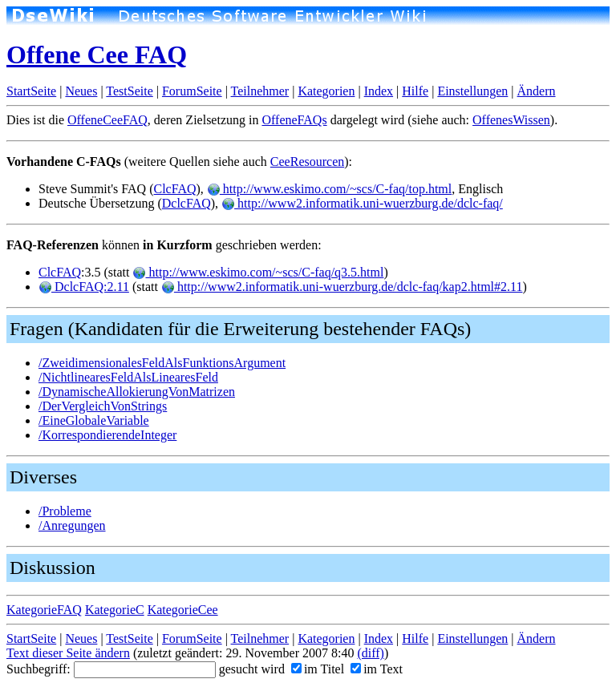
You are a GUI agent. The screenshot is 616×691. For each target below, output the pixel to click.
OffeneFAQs (294, 120)
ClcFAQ (174, 189)
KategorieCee (183, 610)
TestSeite (129, 91)
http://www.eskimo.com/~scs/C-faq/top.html (329, 189)
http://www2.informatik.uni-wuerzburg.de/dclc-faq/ (362, 203)
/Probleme (65, 511)
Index (379, 91)
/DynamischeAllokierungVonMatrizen (137, 392)
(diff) (370, 653)
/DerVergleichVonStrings (103, 406)
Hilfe (415, 91)
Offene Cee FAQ (97, 55)
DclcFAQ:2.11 (84, 287)
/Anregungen (72, 525)
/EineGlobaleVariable (94, 420)
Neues (81, 91)
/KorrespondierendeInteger (107, 435)
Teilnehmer (260, 91)
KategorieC (115, 610)
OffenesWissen (511, 120)
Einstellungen (472, 91)
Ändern (537, 91)
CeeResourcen (307, 162)
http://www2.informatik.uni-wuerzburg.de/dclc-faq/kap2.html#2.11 (342, 287)
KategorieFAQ (44, 610)
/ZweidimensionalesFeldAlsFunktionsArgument (162, 363)
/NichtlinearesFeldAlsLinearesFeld (128, 377)
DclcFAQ (186, 203)
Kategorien (326, 91)
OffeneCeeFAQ (107, 120)
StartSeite (31, 91)
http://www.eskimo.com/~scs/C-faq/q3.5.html (258, 272)
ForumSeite (192, 91)
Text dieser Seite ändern (68, 653)
